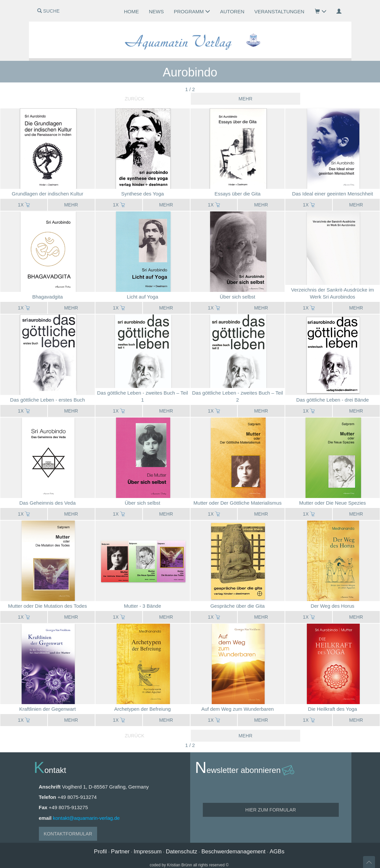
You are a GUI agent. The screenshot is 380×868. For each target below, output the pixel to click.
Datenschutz (182, 852)
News (156, 11)
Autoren (232, 11)
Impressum (148, 852)
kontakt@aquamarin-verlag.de (86, 818)
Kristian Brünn (179, 865)
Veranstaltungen (279, 11)
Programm (192, 11)
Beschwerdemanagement (234, 852)
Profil (101, 852)
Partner (120, 852)
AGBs (277, 852)
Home (131, 11)
